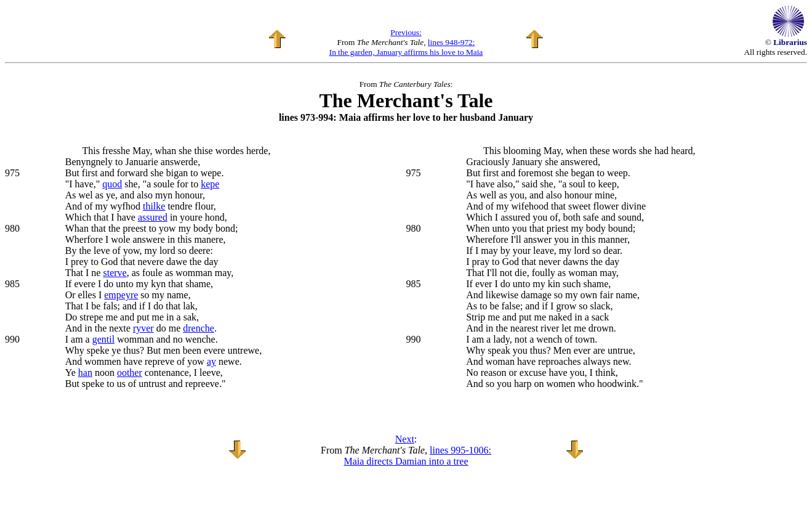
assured (153, 217)
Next (405, 439)
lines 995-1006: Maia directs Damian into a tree (417, 456)
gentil (103, 339)
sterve (115, 273)
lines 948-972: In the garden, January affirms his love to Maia (406, 47)
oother (130, 373)
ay (211, 361)
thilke (154, 206)
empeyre (121, 295)
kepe (210, 184)
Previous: (406, 32)
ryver (143, 328)
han (85, 373)
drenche (199, 328)
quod (112, 184)
